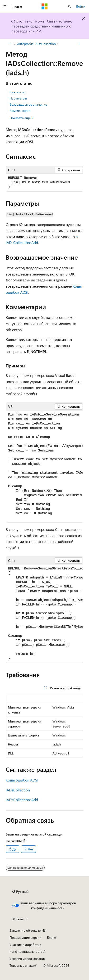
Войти (81, 6)
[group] (44, 466)
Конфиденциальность (26, 951)
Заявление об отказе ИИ (28, 930)
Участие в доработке (25, 945)
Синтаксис (17, 92)
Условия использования (28, 959)
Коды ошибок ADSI (22, 780)
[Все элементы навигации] (10, 44)
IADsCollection (18, 790)
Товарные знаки (22, 965)
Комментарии (20, 111)
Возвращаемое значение (28, 104)
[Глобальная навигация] (5, 6)
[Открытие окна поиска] (70, 6)
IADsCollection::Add (22, 800)
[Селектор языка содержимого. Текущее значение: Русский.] (20, 892)
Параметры (18, 98)
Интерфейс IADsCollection (36, 44)
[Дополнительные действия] (79, 44)
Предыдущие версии (25, 937)
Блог (50, 937)
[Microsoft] (45, 6)
